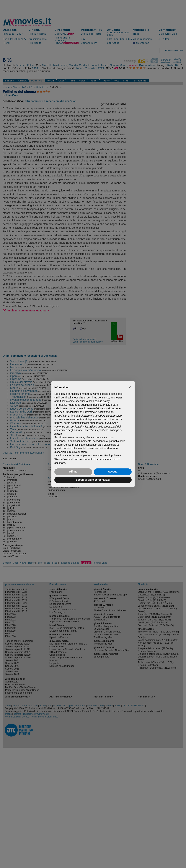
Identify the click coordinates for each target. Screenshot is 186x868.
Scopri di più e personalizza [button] (93, 480)
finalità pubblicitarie (93, 423)
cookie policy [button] (102, 401)
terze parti (112, 405)
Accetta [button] (113, 472)
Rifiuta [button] (73, 472)
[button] (130, 387)
